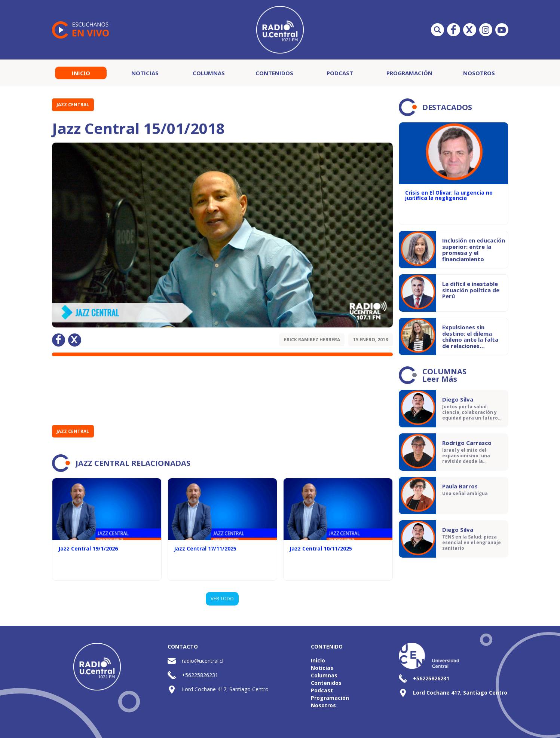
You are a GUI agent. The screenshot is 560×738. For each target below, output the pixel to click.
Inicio (81, 73)
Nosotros (479, 73)
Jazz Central (73, 105)
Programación (409, 73)
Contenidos (274, 73)
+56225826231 (200, 675)
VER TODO (222, 598)
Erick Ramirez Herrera (312, 340)
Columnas (209, 73)
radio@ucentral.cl (203, 661)
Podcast (340, 73)
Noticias (145, 73)
